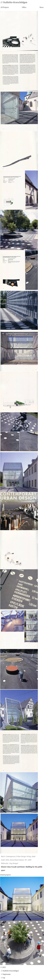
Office (24, 7)
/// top (3, 978)
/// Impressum (5, 974)
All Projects (5, 7)
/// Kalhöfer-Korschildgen (10, 971)
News (42, 7)
